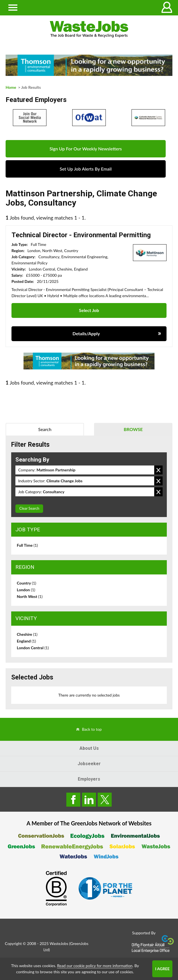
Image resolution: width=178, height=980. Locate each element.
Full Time (27, 545)
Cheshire (27, 634)
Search (45, 429)
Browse (133, 429)
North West (30, 596)
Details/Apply (86, 333)
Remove (158, 470)
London (26, 590)
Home (11, 87)
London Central (33, 648)
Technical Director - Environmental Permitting (81, 235)
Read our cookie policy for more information (95, 966)
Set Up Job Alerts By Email (86, 169)
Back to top (92, 729)
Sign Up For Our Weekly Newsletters (86, 149)
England (26, 641)
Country (26, 583)
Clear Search (29, 508)
